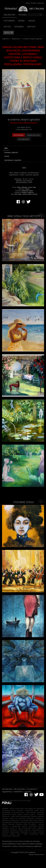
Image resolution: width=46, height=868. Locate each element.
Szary (30, 187)
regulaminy (7, 792)
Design (32, 21)
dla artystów (19, 789)
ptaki (20, 194)
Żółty (34, 187)
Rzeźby (21, 21)
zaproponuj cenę (33, 135)
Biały (19, 187)
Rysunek (23, 15)
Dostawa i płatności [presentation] (11, 152)
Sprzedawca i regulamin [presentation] (13, 160)
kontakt (28, 792)
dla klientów (7, 789)
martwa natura (27, 194)
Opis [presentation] (6, 148)
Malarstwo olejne (27, 191)
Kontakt (31, 27)
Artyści (7, 27)
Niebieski (24, 187)
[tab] (24, 148)
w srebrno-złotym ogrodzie (32, 39)
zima (16, 194)
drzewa (35, 194)
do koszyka (19, 135)
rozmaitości (32, 789)
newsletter (18, 792)
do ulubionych (24, 139)
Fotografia (9, 21)
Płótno (27, 189)
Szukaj (28, 3)
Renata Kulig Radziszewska (24, 123)
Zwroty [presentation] (7, 156)
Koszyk (33, 3)
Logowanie (40, 3)
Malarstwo (9, 15)
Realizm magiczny (28, 192)
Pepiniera (19, 27)
